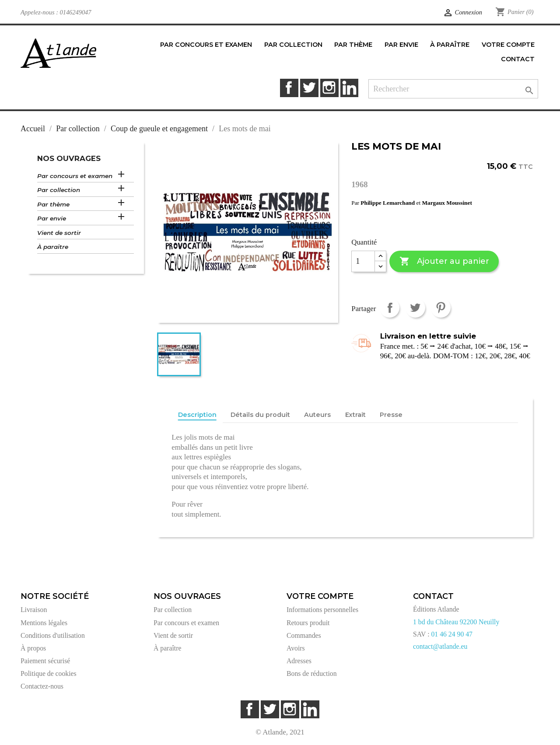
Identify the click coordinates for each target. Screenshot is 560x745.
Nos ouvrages (69, 158)
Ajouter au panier (444, 261)
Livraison (34, 610)
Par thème (53, 204)
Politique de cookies (49, 673)
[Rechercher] (453, 89)
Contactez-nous (42, 686)
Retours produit (308, 623)
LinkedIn (349, 88)
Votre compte (320, 596)
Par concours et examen (75, 176)
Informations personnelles (322, 610)
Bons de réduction (312, 673)
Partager (390, 308)
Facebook (289, 88)
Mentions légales (44, 623)
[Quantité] (363, 262)
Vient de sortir (59, 233)
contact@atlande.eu (440, 646)
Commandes (304, 635)
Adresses (299, 661)
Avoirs (296, 648)
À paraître (53, 247)
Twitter (309, 88)
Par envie (52, 218)
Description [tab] (197, 415)
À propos (33, 648)
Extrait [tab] (355, 415)
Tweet (415, 308)
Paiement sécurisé (45, 661)
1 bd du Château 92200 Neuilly (456, 622)
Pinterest (441, 308)
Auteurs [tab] (317, 415)
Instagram (329, 88)
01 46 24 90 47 (452, 634)
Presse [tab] (391, 415)
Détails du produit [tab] (260, 415)
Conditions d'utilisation (53, 635)
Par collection (59, 190)
